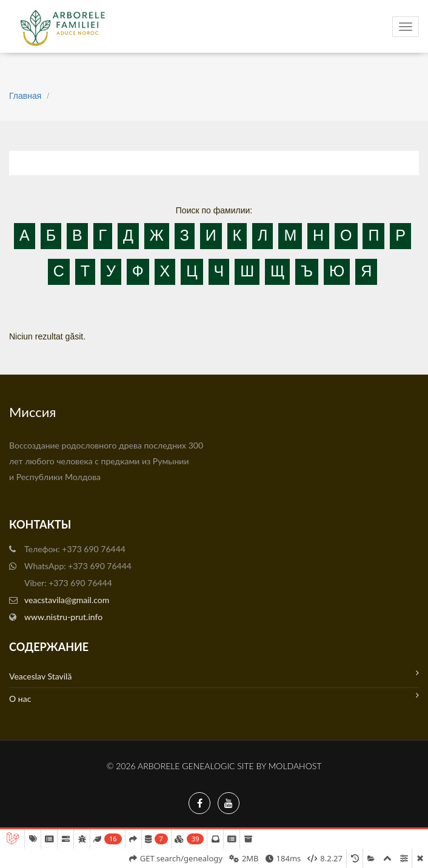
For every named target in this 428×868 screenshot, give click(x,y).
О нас (214, 697)
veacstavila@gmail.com (67, 600)
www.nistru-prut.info (63, 617)
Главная (25, 96)
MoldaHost (295, 766)
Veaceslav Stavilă (214, 675)
